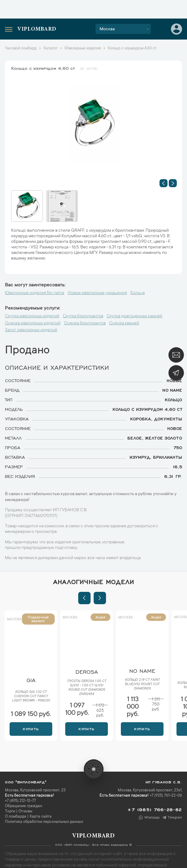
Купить (31, 728)
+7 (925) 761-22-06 (166, 796)
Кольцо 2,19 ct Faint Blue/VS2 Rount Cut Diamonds (142, 685)
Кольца (138, 293)
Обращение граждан (23, 806)
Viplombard (37, 29)
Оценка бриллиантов (85, 323)
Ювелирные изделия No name (35, 293)
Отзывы (25, 811)
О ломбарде (16, 817)
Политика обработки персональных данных (44, 822)
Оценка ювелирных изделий (33, 323)
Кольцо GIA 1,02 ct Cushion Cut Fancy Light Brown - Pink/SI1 (31, 697)
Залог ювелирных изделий (31, 330)
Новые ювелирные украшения (97, 293)
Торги (10, 811)
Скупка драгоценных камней (134, 316)
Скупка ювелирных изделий (32, 316)
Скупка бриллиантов (83, 316)
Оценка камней (124, 323)
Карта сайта (41, 817)
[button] (164, 183)
